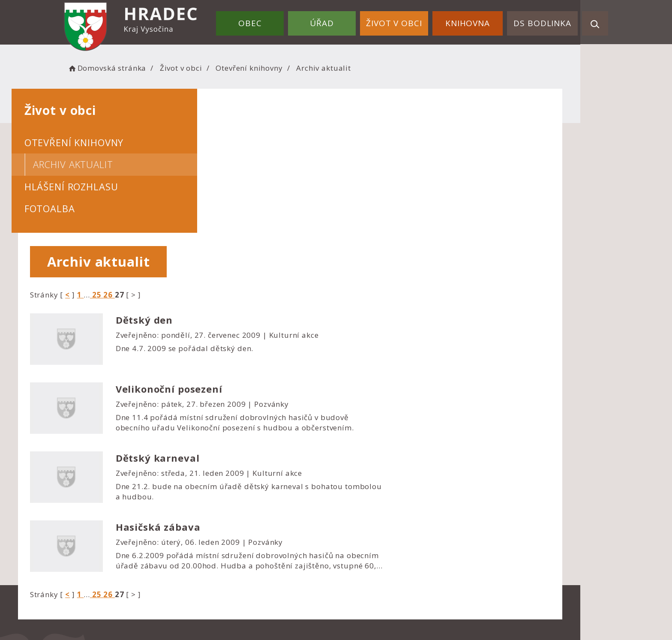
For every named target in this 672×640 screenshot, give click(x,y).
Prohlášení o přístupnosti (390, 514)
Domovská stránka (159, 67)
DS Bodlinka (545, 21)
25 (329, 151)
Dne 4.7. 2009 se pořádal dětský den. (417, 205)
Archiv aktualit (119, 164)
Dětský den (377, 176)
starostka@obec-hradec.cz (252, 550)
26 (342, 151)
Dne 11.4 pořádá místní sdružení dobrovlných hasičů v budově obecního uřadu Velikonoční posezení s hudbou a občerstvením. (467, 279)
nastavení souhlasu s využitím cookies (486, 615)
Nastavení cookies (376, 526)
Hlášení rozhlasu (117, 186)
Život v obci (405, 21)
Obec (271, 21)
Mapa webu (364, 538)
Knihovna (474, 21)
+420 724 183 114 (237, 539)
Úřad (338, 21)
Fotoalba (96, 208)
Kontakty (359, 549)
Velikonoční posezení (401, 245)
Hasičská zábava (390, 383)
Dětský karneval (390, 314)
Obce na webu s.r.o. (427, 604)
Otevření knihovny (302, 67)
